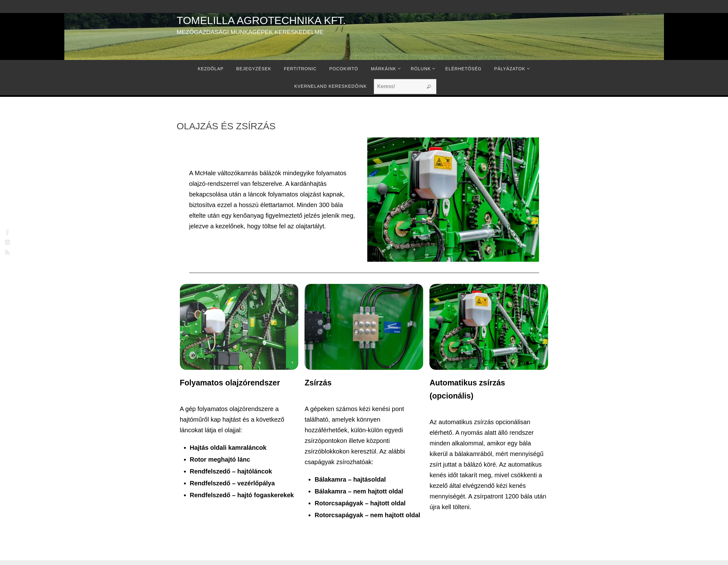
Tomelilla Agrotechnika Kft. (261, 20)
